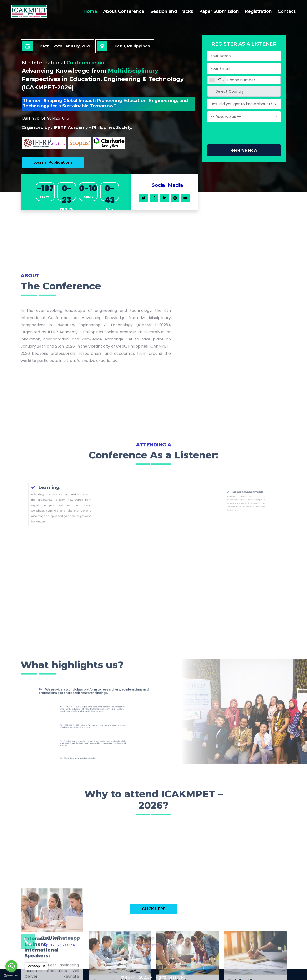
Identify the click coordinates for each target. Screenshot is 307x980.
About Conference (124, 11)
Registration (258, 11)
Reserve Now (244, 150)
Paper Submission (219, 11)
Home (90, 11)
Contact (287, 11)
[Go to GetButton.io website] (11, 975)
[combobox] (217, 80)
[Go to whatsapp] (11, 966)
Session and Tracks (172, 11)
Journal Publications (53, 162)
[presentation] (244, 133)
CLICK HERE (154, 909)
